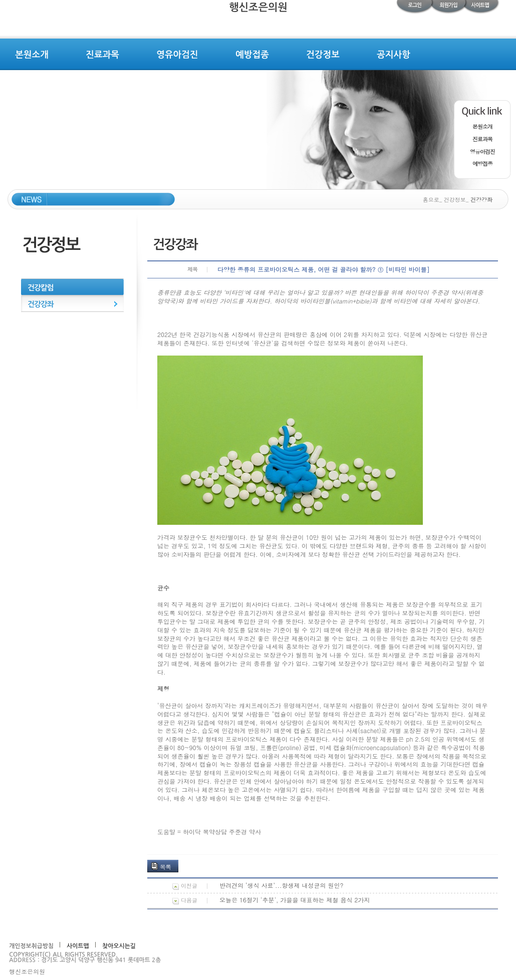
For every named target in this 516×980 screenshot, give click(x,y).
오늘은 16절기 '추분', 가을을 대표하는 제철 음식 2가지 (295, 900)
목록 (165, 867)
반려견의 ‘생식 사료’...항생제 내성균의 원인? (282, 885)
